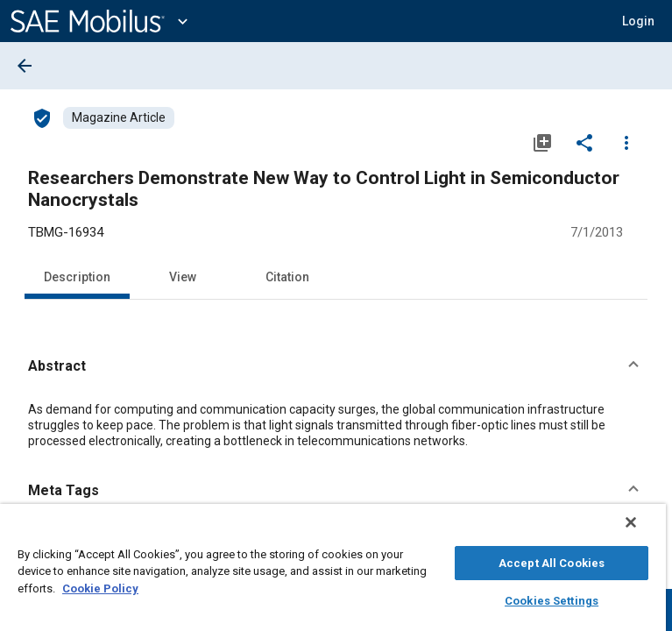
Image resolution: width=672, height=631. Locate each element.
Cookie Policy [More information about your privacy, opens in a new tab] (100, 586)
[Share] (584, 142)
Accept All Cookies (552, 560)
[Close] (643, 531)
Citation (287, 277)
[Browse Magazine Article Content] (119, 118)
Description (77, 277)
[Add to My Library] (542, 142)
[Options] (626, 142)
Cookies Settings (552, 598)
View (183, 277)
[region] (333, 572)
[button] (638, 21)
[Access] (42, 117)
